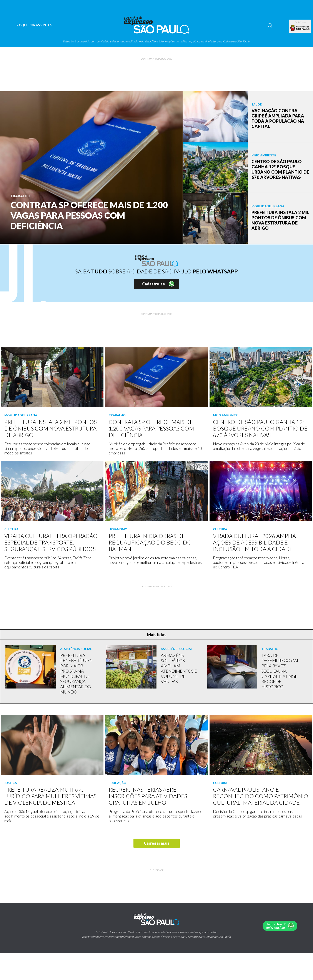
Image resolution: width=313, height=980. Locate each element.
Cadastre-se (154, 284)
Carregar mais (157, 843)
